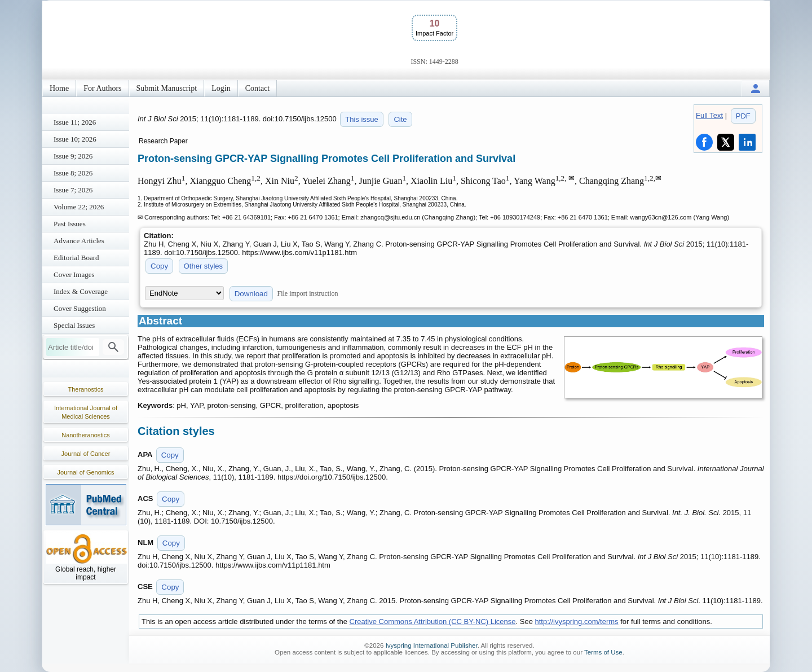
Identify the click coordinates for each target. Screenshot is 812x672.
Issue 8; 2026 (73, 173)
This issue (362, 119)
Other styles (203, 266)
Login (221, 88)
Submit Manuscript (167, 88)
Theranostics (86, 389)
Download (251, 294)
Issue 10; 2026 (75, 139)
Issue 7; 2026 (73, 190)
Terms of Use (603, 652)
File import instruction (308, 293)
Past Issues (70, 224)
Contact (258, 88)
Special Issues (74, 325)
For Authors (102, 88)
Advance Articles (79, 241)
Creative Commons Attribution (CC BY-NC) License (433, 622)
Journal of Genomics (86, 472)
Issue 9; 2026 (73, 156)
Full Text (709, 115)
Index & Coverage (81, 291)
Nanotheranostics (86, 435)
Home (59, 88)
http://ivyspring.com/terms (577, 622)
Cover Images (74, 274)
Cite (400, 119)
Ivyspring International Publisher (432, 645)
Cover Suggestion (80, 308)
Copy (159, 266)
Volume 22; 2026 (79, 207)
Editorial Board (76, 258)
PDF (743, 116)
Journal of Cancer (86, 454)
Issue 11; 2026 (75, 122)
